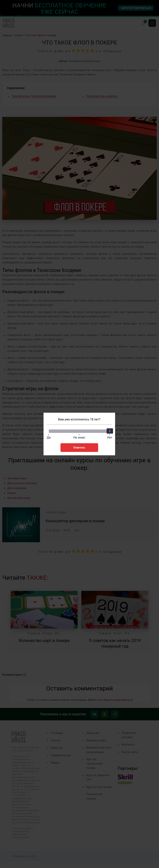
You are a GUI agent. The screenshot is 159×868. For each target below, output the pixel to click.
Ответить (79, 447)
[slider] (109, 430)
